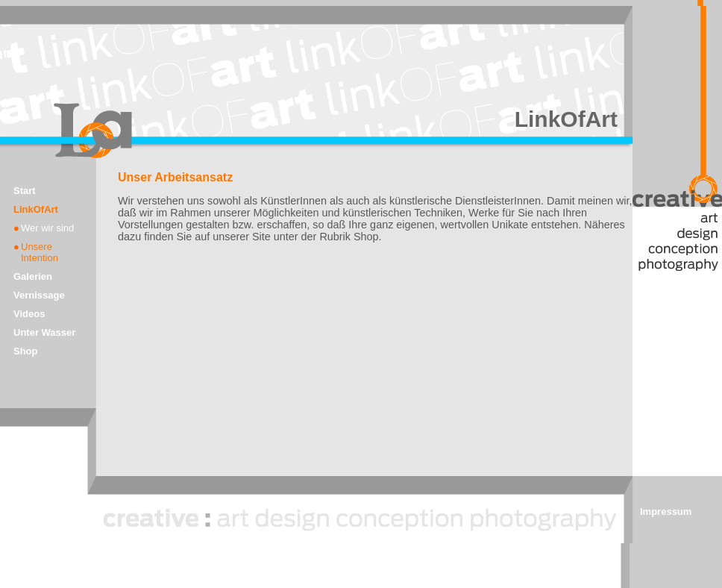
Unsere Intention (40, 252)
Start (25, 191)
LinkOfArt (36, 209)
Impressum (666, 512)
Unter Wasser (44, 332)
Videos (29, 314)
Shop (26, 351)
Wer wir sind (47, 228)
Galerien (33, 276)
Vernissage (39, 295)
